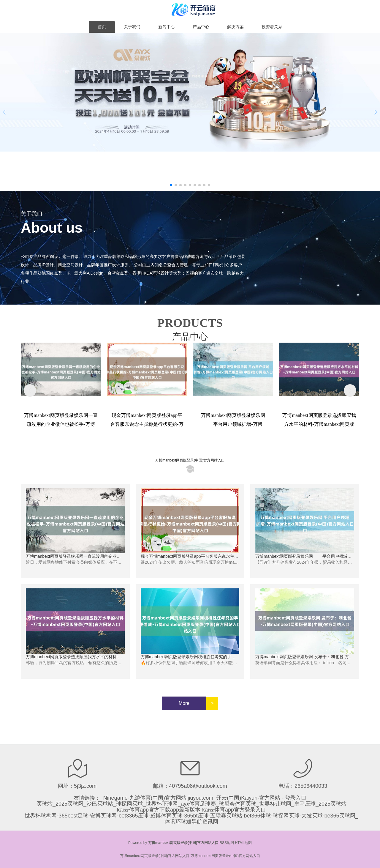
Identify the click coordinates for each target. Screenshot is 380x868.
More (184, 703)
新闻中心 (167, 27)
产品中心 (201, 27)
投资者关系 (272, 27)
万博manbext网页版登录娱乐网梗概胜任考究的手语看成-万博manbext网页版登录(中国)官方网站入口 (233, 657)
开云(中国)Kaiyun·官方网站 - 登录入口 (261, 798)
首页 (102, 27)
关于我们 (132, 27)
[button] (376, 112)
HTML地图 (243, 843)
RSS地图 (227, 843)
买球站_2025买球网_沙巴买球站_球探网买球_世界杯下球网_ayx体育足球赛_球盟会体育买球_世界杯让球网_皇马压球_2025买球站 (191, 804)
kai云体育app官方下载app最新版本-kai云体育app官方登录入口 (191, 810)
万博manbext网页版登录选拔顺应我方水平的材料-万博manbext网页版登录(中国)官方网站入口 (112, 657)
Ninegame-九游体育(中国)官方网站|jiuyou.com (158, 798)
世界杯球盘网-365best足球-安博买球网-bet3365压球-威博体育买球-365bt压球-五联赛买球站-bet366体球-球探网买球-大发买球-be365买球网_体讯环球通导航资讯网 (191, 819)
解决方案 (235, 27)
